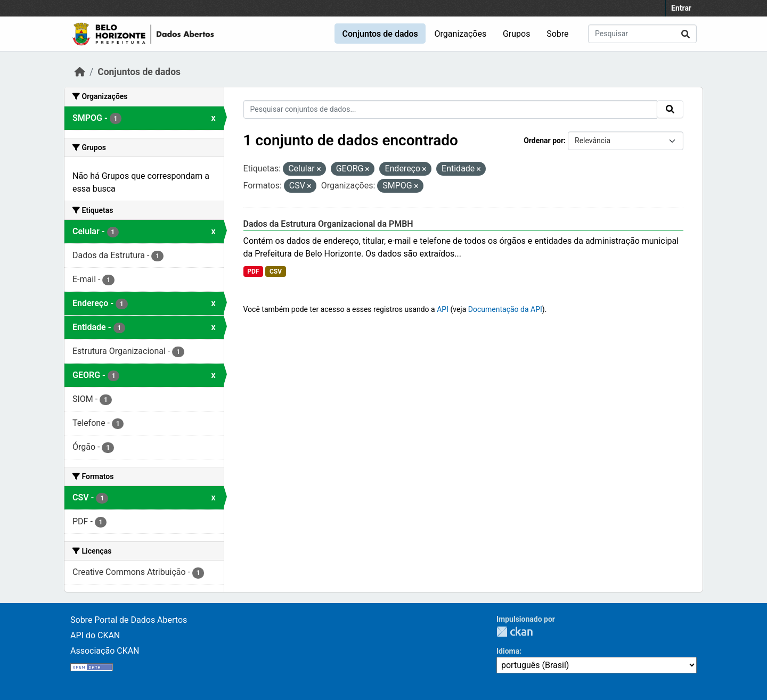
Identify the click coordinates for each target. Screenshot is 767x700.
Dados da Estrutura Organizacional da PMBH (328, 224)
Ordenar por (544, 141)
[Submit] (686, 34)
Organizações (461, 34)
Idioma (508, 651)
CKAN (515, 632)
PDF (253, 271)
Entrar (681, 8)
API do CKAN (95, 635)
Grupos (517, 34)
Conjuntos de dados (380, 34)
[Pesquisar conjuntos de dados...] (642, 34)
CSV (276, 271)
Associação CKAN (105, 651)
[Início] (80, 72)
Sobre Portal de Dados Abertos (129, 620)
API (443, 309)
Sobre (557, 34)
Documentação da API (505, 309)
